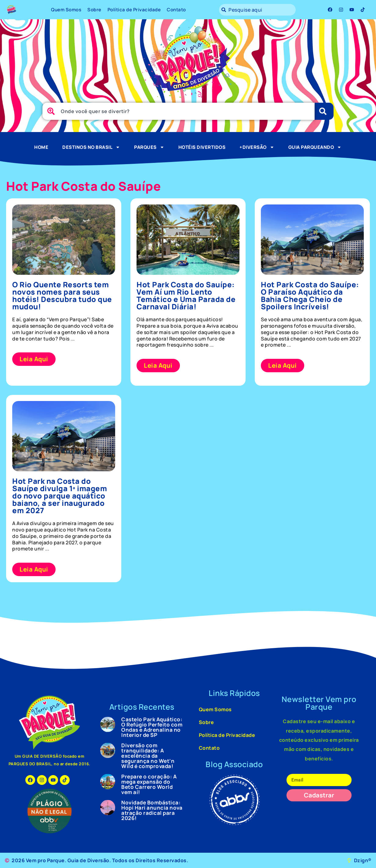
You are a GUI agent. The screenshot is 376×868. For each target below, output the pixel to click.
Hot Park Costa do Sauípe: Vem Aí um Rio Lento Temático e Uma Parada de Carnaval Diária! (186, 295)
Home (41, 147)
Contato (176, 10)
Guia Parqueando (315, 147)
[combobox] (257, 10)
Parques (149, 147)
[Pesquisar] (324, 111)
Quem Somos (66, 10)
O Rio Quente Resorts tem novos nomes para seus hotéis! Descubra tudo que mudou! (62, 295)
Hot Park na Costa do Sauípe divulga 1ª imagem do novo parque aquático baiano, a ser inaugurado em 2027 (60, 496)
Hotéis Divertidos (202, 147)
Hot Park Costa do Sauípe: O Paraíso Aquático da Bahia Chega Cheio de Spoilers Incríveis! (310, 295)
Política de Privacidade (134, 10)
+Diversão (257, 147)
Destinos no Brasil (91, 147)
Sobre (94, 10)
